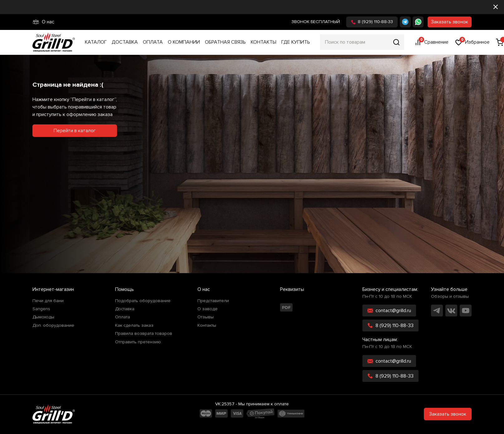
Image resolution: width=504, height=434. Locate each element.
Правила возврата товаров (144, 334)
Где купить (296, 42)
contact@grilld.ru (389, 311)
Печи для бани (48, 301)
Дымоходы (43, 317)
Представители (213, 301)
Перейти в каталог (75, 131)
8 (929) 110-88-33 (372, 22)
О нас (43, 22)
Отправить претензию (138, 342)
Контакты (264, 42)
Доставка (125, 42)
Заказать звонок (450, 22)
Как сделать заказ (134, 325)
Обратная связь (225, 42)
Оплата (153, 42)
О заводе (208, 309)
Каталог (96, 42)
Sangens (41, 309)
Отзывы (206, 317)
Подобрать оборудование (143, 301)
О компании (184, 42)
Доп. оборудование (53, 325)
